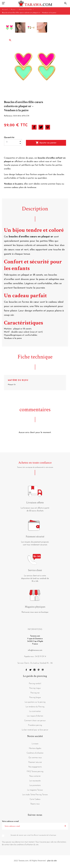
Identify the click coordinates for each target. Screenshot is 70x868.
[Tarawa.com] (35, 3)
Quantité (9, 138)
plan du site (52, 861)
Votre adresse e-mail (10, 821)
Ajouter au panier (46, 143)
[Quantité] (13, 142)
